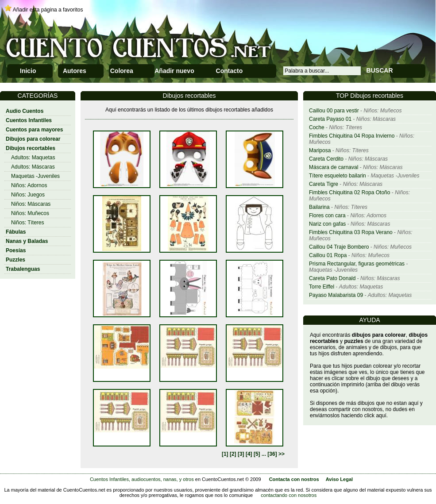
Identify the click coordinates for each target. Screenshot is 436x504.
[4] (249, 454)
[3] (241, 454)
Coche (317, 127)
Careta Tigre (324, 184)
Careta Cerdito (326, 159)
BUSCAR (380, 70)
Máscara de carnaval (334, 167)
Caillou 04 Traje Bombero (339, 247)
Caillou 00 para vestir (334, 111)
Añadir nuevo (174, 71)
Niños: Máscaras (31, 204)
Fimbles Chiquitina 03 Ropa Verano (351, 232)
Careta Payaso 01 (330, 119)
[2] (233, 454)
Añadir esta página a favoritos (48, 10)
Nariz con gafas (327, 224)
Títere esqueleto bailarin (338, 176)
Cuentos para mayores (34, 130)
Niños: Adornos (29, 185)
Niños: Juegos (28, 195)
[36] (272, 454)
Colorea (122, 71)
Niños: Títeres (27, 223)
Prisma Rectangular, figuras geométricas (357, 264)
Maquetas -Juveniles (35, 176)
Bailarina (319, 207)
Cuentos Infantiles (29, 120)
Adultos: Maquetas (33, 158)
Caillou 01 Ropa (328, 255)
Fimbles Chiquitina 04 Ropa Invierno (352, 136)
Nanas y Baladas (27, 241)
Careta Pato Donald (332, 278)
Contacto (230, 71)
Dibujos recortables (31, 148)
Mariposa (320, 150)
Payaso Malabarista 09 (336, 295)
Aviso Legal (339, 479)
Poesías (16, 250)
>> (282, 454)
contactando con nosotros (289, 495)
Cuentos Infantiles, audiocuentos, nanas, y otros (142, 479)
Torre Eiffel (322, 287)
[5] (257, 454)
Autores (75, 71)
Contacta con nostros (294, 479)
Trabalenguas (23, 269)
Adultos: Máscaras (33, 167)
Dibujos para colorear (33, 139)
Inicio (28, 71)
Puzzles (15, 260)
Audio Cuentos (25, 111)
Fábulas (16, 232)
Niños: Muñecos (30, 213)
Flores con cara (327, 215)
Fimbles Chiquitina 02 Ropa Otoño (349, 192)
